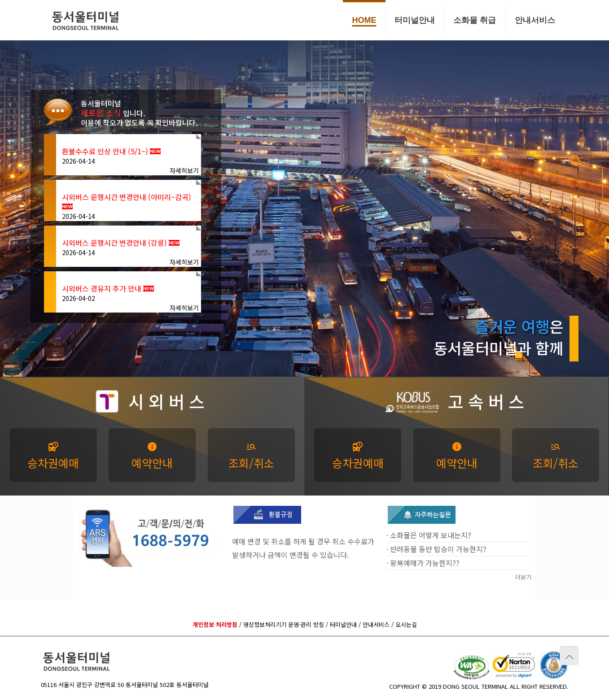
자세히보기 (184, 170)
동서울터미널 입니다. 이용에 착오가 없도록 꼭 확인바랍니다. (139, 113)
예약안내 (152, 456)
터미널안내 (343, 624)
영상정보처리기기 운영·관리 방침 (284, 624)
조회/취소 (251, 456)
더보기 (523, 577)
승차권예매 (53, 456)
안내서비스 (376, 624)
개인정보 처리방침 (215, 624)
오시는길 (406, 624)
